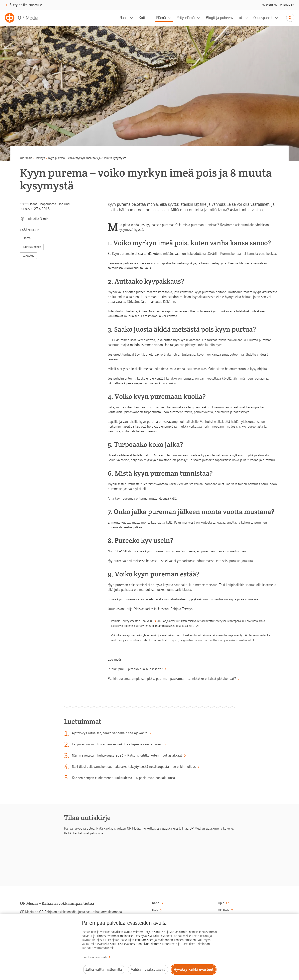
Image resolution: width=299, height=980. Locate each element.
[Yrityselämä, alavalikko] (200, 18)
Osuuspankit (263, 18)
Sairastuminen (32, 247)
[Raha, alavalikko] (133, 18)
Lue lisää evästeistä (95, 957)
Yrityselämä (186, 18)
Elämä (161, 18)
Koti (142, 18)
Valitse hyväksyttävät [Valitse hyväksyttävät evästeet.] (148, 969)
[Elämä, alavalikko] (171, 18)
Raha (124, 18)
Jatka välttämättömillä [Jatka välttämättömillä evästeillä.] (104, 969)
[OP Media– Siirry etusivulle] (24, 18)
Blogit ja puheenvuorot (224, 18)
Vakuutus (28, 256)
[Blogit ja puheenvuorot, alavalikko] (247, 18)
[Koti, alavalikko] (150, 18)
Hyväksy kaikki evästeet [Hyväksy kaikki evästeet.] (194, 969)
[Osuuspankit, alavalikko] (278, 18)
